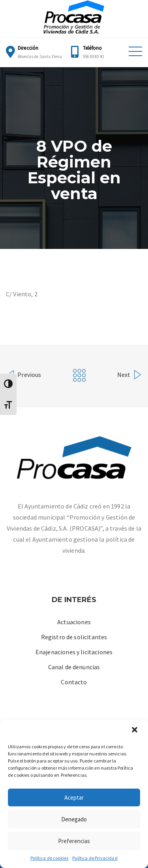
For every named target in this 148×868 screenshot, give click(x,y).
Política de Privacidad (95, 858)
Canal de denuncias (74, 667)
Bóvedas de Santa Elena (40, 56)
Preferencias (74, 841)
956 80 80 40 (93, 56)
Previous (24, 374)
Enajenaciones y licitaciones (74, 652)
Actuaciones (74, 622)
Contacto (74, 682)
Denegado (74, 819)
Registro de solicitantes (74, 637)
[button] (135, 731)
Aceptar (74, 797)
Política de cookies (49, 858)
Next (130, 374)
